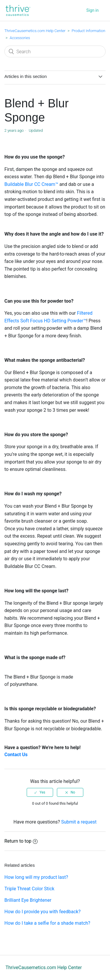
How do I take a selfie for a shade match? (47, 923)
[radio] (40, 792)
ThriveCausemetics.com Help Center (35, 31)
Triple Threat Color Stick (29, 889)
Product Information (88, 31)
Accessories (20, 38)
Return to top (21, 841)
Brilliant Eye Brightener (28, 900)
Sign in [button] (92, 10)
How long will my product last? (36, 877)
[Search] (55, 51)
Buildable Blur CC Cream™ (31, 184)
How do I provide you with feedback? (43, 912)
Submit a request (79, 822)
